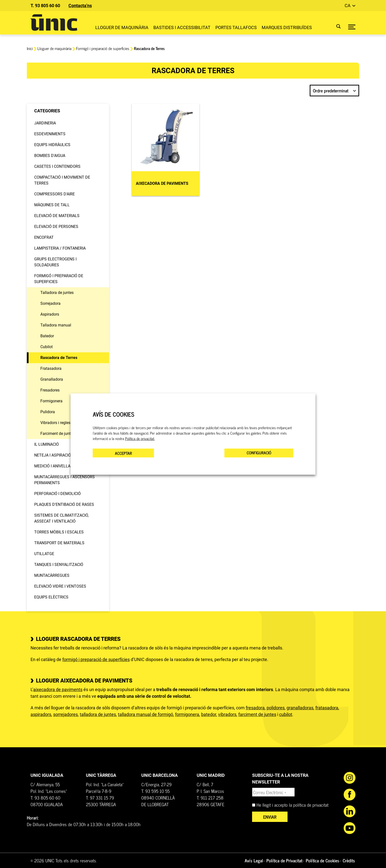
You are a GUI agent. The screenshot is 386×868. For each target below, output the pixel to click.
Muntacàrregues (52, 575)
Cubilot (47, 347)
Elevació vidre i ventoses (60, 586)
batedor (209, 714)
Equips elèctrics (51, 597)
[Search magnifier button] (335, 26)
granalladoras (300, 708)
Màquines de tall (52, 205)
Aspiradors (50, 314)
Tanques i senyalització (59, 565)
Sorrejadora (50, 303)
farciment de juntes (257, 714)
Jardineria (45, 123)
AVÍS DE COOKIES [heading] (113, 414)
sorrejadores (65, 714)
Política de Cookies (322, 860)
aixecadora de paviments (58, 689)
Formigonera (51, 401)
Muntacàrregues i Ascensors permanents (64, 480)
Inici (30, 48)
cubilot (286, 714)
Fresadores (50, 390)
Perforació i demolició (57, 494)
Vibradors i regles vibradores (65, 423)
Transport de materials (59, 543)
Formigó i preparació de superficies (103, 48)
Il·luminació (47, 444)
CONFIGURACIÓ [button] (259, 453)
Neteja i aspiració (53, 455)
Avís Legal (254, 860)
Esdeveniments (50, 134)
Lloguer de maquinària (122, 27)
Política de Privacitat (284, 860)
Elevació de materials (57, 216)
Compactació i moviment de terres (62, 180)
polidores (276, 708)
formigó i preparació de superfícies (96, 659)
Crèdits (349, 860)
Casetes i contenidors (57, 166)
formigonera (187, 714)
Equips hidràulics (52, 145)
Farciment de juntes (57, 434)
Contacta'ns (80, 6)
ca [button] (348, 6)
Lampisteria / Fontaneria (60, 248)
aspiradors (41, 714)
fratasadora (327, 708)
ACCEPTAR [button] (123, 453)
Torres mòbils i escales (59, 532)
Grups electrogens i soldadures (55, 262)
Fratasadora (51, 368)
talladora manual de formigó (145, 714)
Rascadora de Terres (59, 358)
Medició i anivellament (58, 466)
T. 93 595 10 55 (155, 791)
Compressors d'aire (55, 194)
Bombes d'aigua (50, 156)
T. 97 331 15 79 (100, 798)
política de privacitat (311, 805)
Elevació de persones (56, 227)
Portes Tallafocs (236, 27)
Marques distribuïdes (287, 27)
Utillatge (44, 554)
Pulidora (48, 412)
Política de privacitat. (140, 439)
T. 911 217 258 (210, 798)
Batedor (47, 336)
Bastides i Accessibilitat (182, 27)
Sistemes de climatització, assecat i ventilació (61, 518)
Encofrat (44, 237)
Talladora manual (56, 325)
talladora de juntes (98, 714)
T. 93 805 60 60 (45, 6)
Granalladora (52, 379)
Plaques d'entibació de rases (64, 504)
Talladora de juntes (57, 293)
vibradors (227, 714)
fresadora (255, 708)
